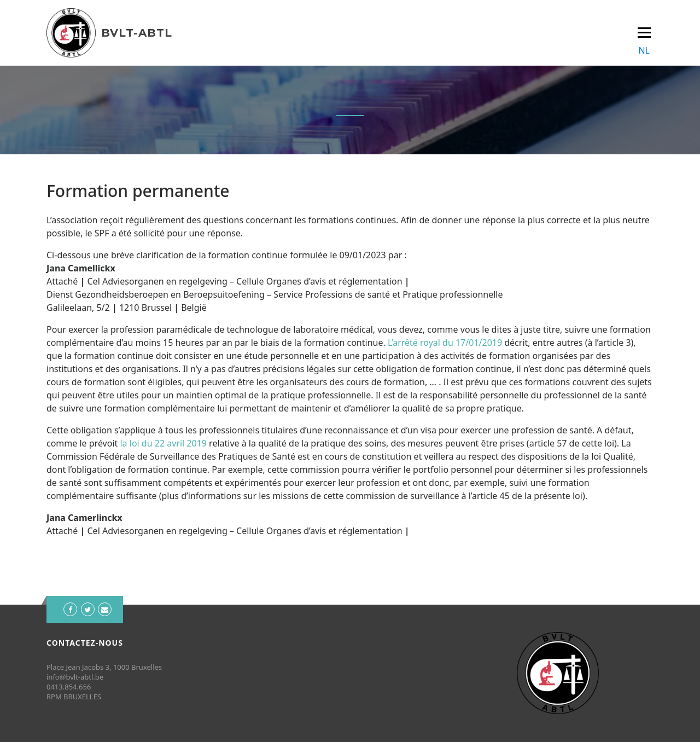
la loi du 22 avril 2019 (162, 443)
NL (644, 50)
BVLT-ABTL (137, 33)
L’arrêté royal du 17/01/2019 (445, 343)
